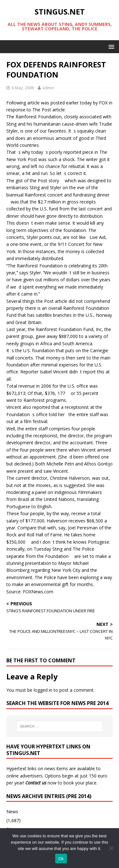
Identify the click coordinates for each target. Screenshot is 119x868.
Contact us (36, 783)
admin (48, 88)
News (12, 812)
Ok (61, 859)
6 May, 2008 (23, 88)
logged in (43, 690)
